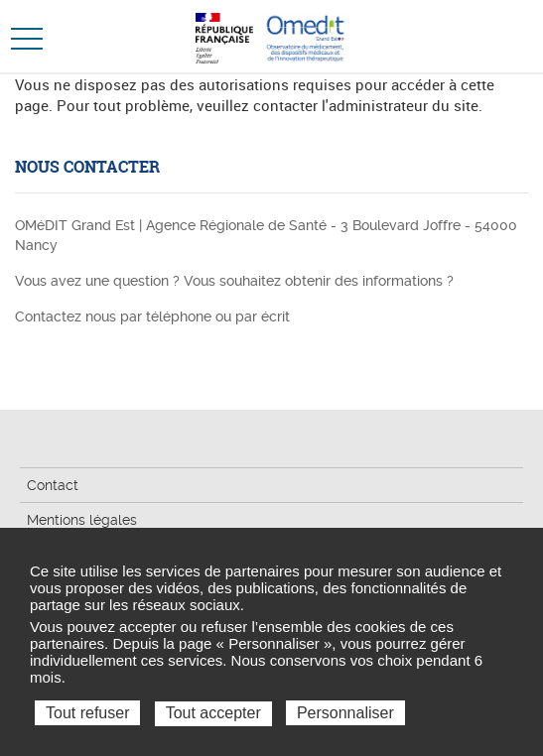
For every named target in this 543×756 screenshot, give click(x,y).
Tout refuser (87, 713)
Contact (53, 485)
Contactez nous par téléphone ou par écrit (152, 316)
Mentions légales (82, 520)
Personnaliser (345, 713)
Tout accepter (213, 713)
